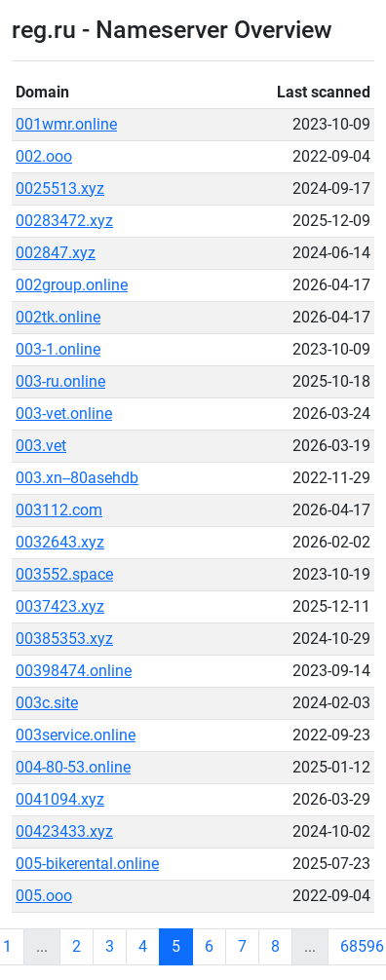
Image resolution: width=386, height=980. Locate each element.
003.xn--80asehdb (77, 478)
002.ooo (44, 156)
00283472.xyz (64, 221)
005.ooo (44, 896)
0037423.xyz (60, 606)
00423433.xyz (64, 831)
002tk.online (58, 317)
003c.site (47, 703)
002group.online (72, 285)
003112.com (59, 510)
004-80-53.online (73, 767)
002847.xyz (56, 253)
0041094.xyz (60, 799)
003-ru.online (60, 381)
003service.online (76, 735)
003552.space (64, 574)
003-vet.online (64, 414)
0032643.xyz (60, 542)
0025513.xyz (60, 188)
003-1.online (58, 349)
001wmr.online (66, 124)
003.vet (41, 446)
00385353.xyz (64, 639)
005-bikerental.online (87, 864)
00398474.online (74, 671)
